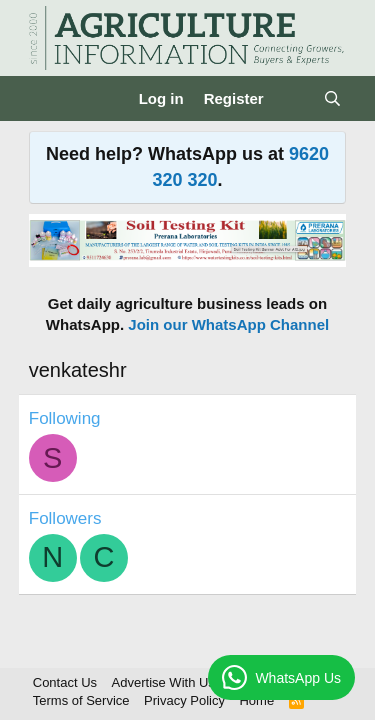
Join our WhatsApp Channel (228, 324)
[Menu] (46, 99)
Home (256, 700)
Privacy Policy (184, 700)
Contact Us (65, 682)
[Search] (332, 98)
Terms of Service (81, 700)
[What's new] (293, 98)
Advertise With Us (163, 682)
